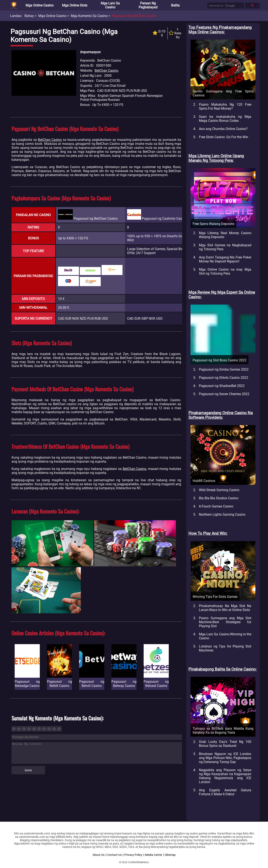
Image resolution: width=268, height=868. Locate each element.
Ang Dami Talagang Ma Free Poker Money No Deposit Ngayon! (225, 259)
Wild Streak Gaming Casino (219, 490)
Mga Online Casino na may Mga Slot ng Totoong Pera (225, 271)
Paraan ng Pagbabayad (148, 5)
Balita (175, 5)
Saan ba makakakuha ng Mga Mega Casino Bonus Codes (225, 119)
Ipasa (28, 770)
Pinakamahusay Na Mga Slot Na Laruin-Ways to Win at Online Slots (225, 608)
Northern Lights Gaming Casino (222, 514)
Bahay (29, 16)
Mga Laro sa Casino (110, 5)
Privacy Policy (133, 855)
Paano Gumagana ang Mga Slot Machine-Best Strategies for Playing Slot (225, 622)
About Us (99, 855)
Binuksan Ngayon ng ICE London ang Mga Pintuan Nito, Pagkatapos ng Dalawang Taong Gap (225, 758)
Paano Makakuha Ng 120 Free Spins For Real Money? (225, 106)
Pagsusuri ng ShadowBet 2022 (222, 386)
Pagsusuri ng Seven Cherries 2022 (224, 394)
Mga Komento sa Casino (89, 16)
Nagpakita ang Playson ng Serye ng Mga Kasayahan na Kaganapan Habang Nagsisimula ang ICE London (225, 776)
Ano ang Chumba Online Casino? (223, 129)
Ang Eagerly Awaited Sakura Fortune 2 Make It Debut (225, 792)
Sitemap (170, 855)
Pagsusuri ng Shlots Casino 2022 (224, 378)
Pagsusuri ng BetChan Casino (134, 16)
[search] (225, 6)
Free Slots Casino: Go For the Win (224, 137)
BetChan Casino (106, 71)
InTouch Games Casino (216, 506)
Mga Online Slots (75, 5)
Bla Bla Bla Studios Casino (219, 498)
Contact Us (114, 855)
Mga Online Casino (40, 5)
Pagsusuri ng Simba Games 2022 (224, 369)
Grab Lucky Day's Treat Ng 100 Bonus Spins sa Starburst (225, 744)
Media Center (154, 855)
